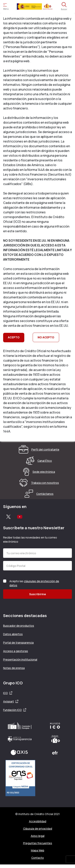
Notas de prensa (14, 668)
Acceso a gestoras (16, 651)
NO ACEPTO (46, 337)
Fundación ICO (12, 710)
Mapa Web (38, 850)
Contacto (38, 858)
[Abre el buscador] (64, 6)
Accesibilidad (38, 821)
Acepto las (34, 583)
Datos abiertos (13, 634)
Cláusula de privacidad (38, 829)
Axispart (9, 701)
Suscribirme (37, 594)
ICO (5, 693)
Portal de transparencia (18, 643)
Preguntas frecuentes (38, 843)
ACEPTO (14, 337)
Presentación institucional (20, 659)
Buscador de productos (19, 626)
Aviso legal (38, 836)
